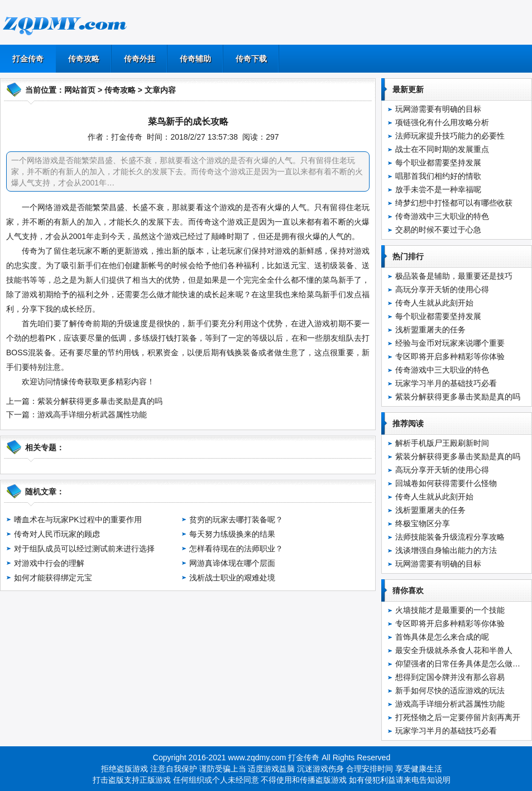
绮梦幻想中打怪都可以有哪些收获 (454, 203)
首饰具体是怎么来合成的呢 (442, 637)
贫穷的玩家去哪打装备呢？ (236, 520)
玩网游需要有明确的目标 (438, 109)
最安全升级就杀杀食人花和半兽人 (454, 650)
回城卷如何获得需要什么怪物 (446, 483)
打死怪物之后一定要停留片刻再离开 (458, 717)
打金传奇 (28, 59)
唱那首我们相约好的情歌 (438, 176)
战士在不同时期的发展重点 (442, 149)
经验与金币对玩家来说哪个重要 (450, 343)
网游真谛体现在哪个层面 (232, 563)
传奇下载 (251, 59)
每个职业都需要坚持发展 (438, 163)
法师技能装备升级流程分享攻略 (450, 537)
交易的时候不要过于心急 (438, 230)
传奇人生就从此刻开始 (434, 303)
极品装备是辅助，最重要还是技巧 (454, 276)
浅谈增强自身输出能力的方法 (446, 550)
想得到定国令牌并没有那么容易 (450, 677)
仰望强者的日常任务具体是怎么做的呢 (462, 664)
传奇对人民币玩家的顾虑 (57, 534)
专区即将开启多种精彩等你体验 (450, 356)
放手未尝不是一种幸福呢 (438, 189)
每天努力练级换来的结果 (232, 534)
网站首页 (80, 90)
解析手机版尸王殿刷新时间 (442, 443)
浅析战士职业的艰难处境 (232, 578)
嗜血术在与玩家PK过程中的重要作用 (78, 520)
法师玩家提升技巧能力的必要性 (450, 136)
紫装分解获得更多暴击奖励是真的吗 (100, 401)
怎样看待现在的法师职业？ (236, 549)
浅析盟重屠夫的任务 (430, 330)
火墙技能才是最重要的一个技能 (450, 610)
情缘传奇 (69, 382)
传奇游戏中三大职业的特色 (442, 216)
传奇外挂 (140, 59)
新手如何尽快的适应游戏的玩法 (450, 690)
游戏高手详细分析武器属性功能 (92, 414)
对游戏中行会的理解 (49, 563)
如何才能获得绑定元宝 (53, 578)
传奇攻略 (84, 59)
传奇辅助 (195, 59)
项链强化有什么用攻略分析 (442, 122)
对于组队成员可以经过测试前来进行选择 (84, 549)
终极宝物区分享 (423, 523)
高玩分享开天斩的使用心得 (442, 289)
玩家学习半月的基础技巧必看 (446, 383)
